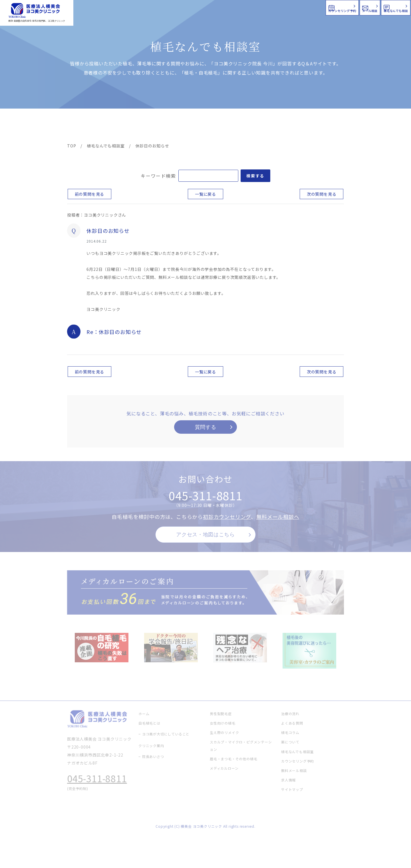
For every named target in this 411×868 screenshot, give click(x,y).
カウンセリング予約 (239, 7)
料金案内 (193, 126)
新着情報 (259, 126)
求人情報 (327, 126)
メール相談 (308, 7)
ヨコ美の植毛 (84, 126)
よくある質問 (226, 126)
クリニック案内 (156, 126)
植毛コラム (293, 126)
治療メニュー (118, 126)
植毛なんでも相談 (373, 7)
